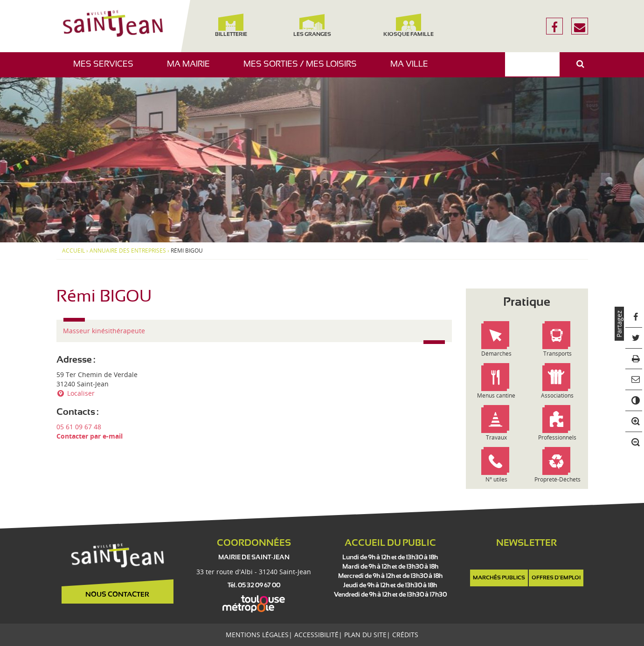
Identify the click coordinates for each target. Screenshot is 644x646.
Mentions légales (257, 635)
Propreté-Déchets (557, 479)
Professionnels (557, 437)
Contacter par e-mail (90, 436)
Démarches (496, 354)
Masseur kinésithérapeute (104, 331)
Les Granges (312, 25)
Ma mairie (192, 69)
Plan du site (365, 635)
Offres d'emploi (556, 578)
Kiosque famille (409, 25)
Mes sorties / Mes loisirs (304, 69)
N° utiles (496, 479)
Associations (557, 395)
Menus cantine (496, 395)
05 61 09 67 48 (79, 427)
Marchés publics (499, 578)
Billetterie (231, 25)
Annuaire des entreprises (128, 251)
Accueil (73, 251)
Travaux (496, 437)
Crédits (405, 635)
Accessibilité (316, 635)
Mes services (107, 69)
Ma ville (413, 69)
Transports (557, 354)
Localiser (76, 393)
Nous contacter (117, 595)
